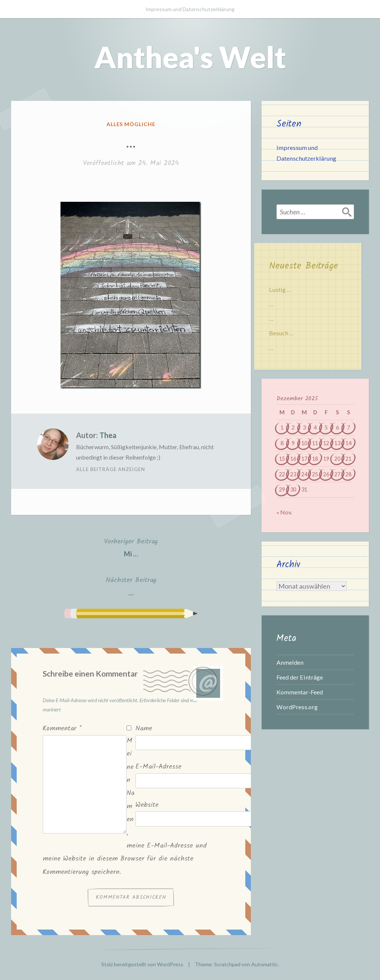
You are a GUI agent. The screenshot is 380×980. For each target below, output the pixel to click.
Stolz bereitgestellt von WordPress (142, 964)
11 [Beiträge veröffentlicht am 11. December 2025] (315, 443)
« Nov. (284, 512)
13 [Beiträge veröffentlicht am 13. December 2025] (337, 443)
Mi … (131, 547)
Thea (108, 435)
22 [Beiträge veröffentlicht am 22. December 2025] (282, 474)
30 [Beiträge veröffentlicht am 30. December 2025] (293, 489)
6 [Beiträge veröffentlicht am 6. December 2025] (337, 427)
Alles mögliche (131, 124)
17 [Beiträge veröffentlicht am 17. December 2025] (304, 459)
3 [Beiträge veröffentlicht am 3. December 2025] (304, 427)
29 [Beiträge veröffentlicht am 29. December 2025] (282, 489)
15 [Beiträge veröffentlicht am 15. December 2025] (282, 459)
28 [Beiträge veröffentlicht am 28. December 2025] (348, 474)
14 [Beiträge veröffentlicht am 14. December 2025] (348, 443)
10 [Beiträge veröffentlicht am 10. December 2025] (304, 443)
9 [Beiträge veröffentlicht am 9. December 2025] (293, 443)
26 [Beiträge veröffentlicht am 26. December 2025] (326, 474)
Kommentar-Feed (300, 692)
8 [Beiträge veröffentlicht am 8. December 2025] (282, 443)
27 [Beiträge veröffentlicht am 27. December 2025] (337, 474)
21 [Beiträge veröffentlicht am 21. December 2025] (348, 459)
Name (144, 729)
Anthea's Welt (190, 57)
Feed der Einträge (300, 677)
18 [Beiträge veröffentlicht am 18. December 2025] (315, 459)
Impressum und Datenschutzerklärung (190, 9)
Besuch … (281, 333)
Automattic (265, 964)
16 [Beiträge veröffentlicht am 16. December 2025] (293, 459)
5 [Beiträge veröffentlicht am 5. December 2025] (326, 427)
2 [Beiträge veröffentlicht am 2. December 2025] (293, 427)
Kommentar (62, 729)
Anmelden (290, 662)
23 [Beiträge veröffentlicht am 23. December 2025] (293, 474)
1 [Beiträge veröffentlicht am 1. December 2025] (282, 427)
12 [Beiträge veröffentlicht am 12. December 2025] (326, 443)
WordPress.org (297, 707)
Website (147, 805)
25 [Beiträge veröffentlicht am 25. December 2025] (315, 474)
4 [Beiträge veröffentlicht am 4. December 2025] (315, 427)
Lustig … (280, 290)
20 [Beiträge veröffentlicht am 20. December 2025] (337, 459)
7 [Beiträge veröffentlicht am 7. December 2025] (348, 427)
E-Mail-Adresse (158, 767)
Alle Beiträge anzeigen (111, 469)
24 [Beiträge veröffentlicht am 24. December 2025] (304, 474)
